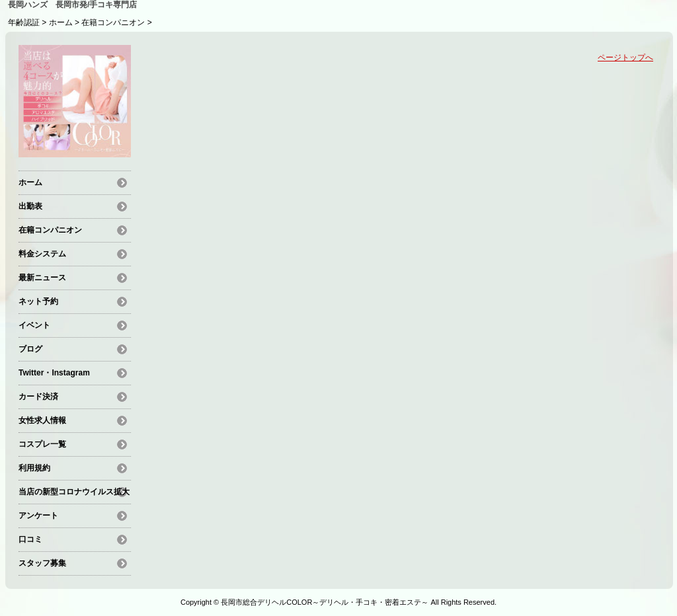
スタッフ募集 (42, 563)
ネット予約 (38, 301)
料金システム (42, 254)
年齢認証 (24, 22)
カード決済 (38, 397)
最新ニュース (42, 278)
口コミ (30, 539)
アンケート (38, 516)
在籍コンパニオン (113, 22)
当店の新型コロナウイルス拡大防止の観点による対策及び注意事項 (74, 494)
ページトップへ (625, 58)
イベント (34, 325)
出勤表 (30, 206)
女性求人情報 (42, 420)
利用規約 (34, 468)
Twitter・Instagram (54, 373)
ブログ (30, 349)
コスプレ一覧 (42, 444)
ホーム (61, 22)
